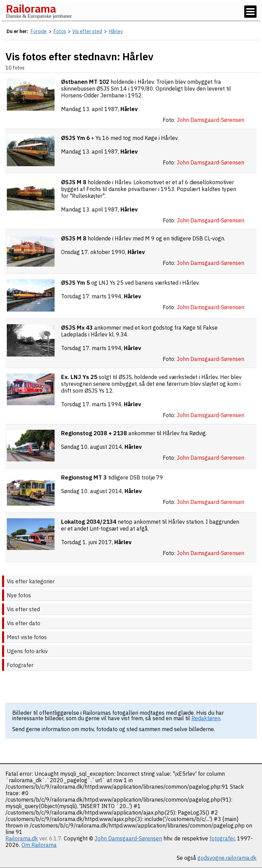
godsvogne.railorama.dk (227, 858)
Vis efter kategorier (31, 581)
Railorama (31, 9)
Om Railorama (39, 845)
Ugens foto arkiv (27, 651)
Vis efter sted (23, 609)
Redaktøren (206, 718)
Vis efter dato (24, 623)
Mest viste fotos (27, 637)
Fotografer (20, 665)
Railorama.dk (22, 838)
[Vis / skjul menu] (250, 12)
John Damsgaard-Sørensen (128, 838)
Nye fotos (19, 595)
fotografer (222, 838)
